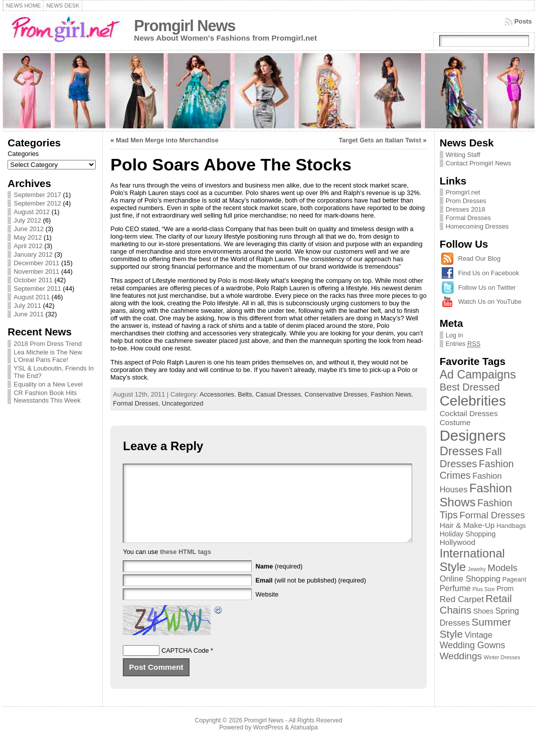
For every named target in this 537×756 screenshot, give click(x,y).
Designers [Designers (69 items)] (473, 435)
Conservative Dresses (336, 394)
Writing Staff (463, 155)
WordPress (268, 742)
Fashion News (391, 394)
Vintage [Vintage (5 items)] (479, 635)
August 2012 (32, 212)
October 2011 (33, 280)
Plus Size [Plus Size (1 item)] (483, 589)
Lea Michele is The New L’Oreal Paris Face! (48, 356)
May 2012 (28, 237)
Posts (523, 21)
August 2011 (32, 297)
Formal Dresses (135, 403)
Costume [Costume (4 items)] (455, 422)
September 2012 (37, 203)
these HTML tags (186, 567)
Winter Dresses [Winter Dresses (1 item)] (502, 657)
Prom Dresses (466, 201)
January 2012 (33, 254)
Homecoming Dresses (477, 226)
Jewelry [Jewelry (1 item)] (477, 569)
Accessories (217, 394)
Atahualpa (304, 742)
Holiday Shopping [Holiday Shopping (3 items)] (468, 534)
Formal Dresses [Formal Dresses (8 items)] (492, 515)
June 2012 (29, 229)
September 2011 (37, 289)
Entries (463, 344)
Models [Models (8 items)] (502, 568)
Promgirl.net (463, 192)
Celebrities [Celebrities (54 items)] (473, 401)
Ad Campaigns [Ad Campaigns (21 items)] (478, 374)
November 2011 (36, 271)
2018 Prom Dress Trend (48, 344)
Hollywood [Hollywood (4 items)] (458, 542)
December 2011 (36, 263)
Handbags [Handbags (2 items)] (511, 526)
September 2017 (37, 195)
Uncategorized (183, 403)
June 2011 (29, 314)
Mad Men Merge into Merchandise (167, 140)
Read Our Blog (480, 258)
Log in (455, 335)
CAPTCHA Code (185, 666)
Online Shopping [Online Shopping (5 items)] (470, 579)
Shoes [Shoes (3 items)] (483, 611)
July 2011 (27, 306)
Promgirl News (185, 26)
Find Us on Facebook (489, 273)
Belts (245, 394)
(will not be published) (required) (311, 595)
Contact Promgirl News (479, 163)
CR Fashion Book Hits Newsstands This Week (47, 397)
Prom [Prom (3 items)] (505, 589)
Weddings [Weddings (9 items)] (461, 656)
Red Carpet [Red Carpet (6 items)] (462, 599)
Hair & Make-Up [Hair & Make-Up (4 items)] (467, 525)
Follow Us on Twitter (487, 288)
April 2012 (28, 246)
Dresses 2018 (466, 209)
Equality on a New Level (48, 384)
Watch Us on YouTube (490, 302)
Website (267, 609)
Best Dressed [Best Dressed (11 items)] (470, 387)
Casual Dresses (278, 394)
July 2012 (27, 220)
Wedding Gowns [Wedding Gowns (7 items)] (473, 645)
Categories (23, 154)
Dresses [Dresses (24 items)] (462, 451)
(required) (279, 581)
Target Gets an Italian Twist (380, 140)
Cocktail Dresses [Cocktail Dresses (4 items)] (469, 413)
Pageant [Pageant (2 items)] (514, 579)
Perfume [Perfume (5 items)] (455, 588)
